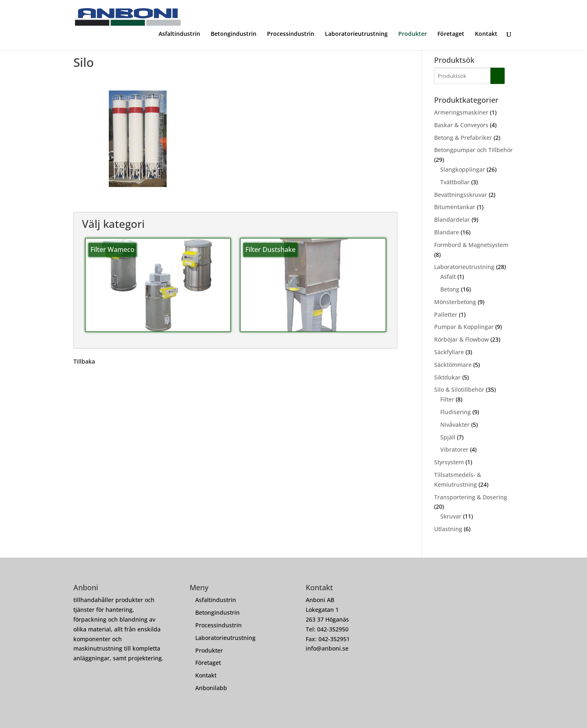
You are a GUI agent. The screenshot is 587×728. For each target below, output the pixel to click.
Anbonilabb (211, 688)
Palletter (446, 314)
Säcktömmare (453, 365)
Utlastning (448, 529)
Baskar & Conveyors (461, 125)
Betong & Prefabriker (463, 138)
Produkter (413, 34)
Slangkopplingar (463, 169)
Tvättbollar (455, 182)
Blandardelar (452, 220)
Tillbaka (84, 361)
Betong (450, 289)
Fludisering (456, 412)
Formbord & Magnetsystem (471, 245)
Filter (447, 399)
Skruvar (451, 516)
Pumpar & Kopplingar (464, 327)
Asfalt (448, 277)
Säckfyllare (449, 352)
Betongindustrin (234, 34)
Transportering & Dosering (471, 497)
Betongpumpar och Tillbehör (473, 150)
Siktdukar (447, 377)
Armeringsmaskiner (461, 112)
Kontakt (486, 34)
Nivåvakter (455, 425)
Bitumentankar (455, 207)
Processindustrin (291, 34)
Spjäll (448, 437)
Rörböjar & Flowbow (461, 339)
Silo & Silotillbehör (459, 389)
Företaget (451, 34)
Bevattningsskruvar (461, 195)
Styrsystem (449, 462)
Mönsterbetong (455, 302)
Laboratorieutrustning (356, 34)
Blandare (447, 232)
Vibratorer (454, 449)
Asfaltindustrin (179, 34)
